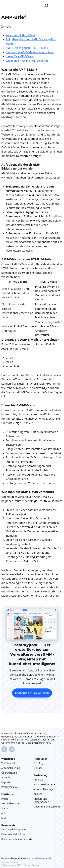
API (3, 813)
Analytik (6, 777)
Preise (5, 799)
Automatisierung (11, 768)
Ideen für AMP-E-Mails (20, 57)
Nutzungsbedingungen (14, 829)
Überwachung (9, 773)
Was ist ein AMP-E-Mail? (20, 35)
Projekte (38, 780)
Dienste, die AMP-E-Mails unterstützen (30, 52)
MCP (4, 818)
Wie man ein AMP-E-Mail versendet (28, 61)
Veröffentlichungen (44, 789)
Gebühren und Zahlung (47, 807)
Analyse (38, 794)
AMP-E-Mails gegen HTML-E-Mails (27, 48)
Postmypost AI (9, 787)
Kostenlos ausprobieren (32, 693)
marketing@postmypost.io (39, 858)
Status (5, 808)
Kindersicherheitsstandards (17, 839)
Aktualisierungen (11, 803)
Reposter (6, 782)
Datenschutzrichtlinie (13, 834)
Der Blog (39, 763)
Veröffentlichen (10, 763)
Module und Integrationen (41, 800)
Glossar (38, 768)
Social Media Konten (45, 784)
